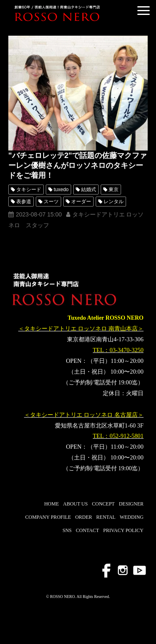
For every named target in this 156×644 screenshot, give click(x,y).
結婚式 (89, 190)
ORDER (84, 517)
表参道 (24, 202)
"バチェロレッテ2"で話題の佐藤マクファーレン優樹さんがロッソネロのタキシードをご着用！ (78, 165)
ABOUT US (76, 504)
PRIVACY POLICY (123, 530)
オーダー (81, 202)
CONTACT (87, 530)
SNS (67, 530)
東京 (114, 190)
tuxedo (61, 190)
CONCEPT (103, 504)
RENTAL (106, 517)
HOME (51, 504)
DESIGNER (131, 504)
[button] (144, 11)
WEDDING (132, 517)
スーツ (51, 202)
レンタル (114, 202)
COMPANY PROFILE (48, 517)
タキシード (29, 190)
